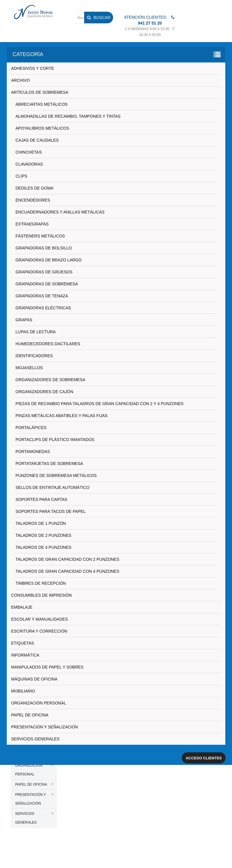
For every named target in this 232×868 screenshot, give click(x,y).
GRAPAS (24, 320)
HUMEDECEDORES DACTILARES (48, 344)
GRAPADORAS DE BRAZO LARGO (49, 260)
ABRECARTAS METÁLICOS (41, 104)
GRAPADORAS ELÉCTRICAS (43, 308)
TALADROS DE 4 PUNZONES (43, 547)
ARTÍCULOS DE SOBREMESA (40, 92)
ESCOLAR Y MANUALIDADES (39, 619)
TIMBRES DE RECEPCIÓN (41, 583)
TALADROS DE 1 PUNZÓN (41, 523)
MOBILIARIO (23, 691)
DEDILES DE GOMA (34, 188)
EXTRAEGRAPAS (32, 224)
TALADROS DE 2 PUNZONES (43, 535)
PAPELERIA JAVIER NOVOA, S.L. (50, 846)
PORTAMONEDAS (33, 452)
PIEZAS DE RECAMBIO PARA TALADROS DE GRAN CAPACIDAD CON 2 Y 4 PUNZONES (99, 404)
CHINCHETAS (29, 152)
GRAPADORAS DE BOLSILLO (44, 248)
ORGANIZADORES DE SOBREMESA (50, 380)
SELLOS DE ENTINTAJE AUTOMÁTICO (52, 487)
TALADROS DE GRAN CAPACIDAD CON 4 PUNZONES (67, 571)
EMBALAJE (22, 607)
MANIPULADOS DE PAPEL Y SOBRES (47, 667)
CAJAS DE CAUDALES (37, 140)
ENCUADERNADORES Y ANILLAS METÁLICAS (60, 212)
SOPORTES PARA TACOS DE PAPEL (51, 511)
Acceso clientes (204, 758)
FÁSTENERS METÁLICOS (40, 236)
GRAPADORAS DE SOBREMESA (47, 284)
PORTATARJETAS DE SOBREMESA (49, 463)
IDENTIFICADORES (34, 356)
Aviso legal (187, 846)
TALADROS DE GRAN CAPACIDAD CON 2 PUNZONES (67, 559)
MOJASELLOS (29, 368)
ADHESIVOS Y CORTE (33, 68)
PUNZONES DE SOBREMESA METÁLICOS (56, 475)
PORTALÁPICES (31, 428)
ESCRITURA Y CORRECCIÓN (39, 631)
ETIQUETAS (22, 643)
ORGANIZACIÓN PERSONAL (39, 703)
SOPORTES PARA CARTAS (41, 499)
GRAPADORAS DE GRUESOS (44, 272)
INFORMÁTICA (25, 655)
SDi (213, 856)
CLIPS (21, 176)
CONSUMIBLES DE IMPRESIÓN (41, 595)
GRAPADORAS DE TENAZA (42, 296)
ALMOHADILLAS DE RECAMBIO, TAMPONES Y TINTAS (68, 116)
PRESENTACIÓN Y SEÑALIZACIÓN (45, 727)
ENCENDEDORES (33, 200)
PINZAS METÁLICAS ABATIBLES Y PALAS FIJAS (62, 416)
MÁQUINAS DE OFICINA (34, 679)
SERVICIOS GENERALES (35, 739)
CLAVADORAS (29, 164)
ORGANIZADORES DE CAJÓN (44, 392)
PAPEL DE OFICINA (30, 715)
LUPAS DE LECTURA (36, 332)
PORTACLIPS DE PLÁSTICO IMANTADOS (55, 440)
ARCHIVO (20, 80)
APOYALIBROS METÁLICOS (42, 128)
